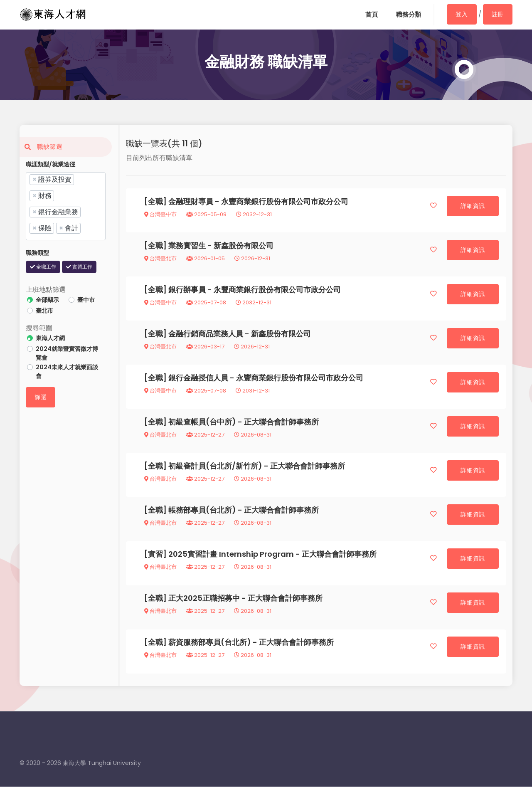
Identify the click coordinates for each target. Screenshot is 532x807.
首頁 (369, 15)
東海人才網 (50, 338)
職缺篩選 (41, 147)
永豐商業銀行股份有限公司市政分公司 (286, 202)
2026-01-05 (206, 261)
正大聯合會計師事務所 (282, 432)
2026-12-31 (253, 261)
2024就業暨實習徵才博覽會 (67, 353)
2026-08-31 (254, 445)
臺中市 (86, 300)
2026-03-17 (206, 353)
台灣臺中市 (161, 215)
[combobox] (66, 206)
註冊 (498, 14)
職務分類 (407, 15)
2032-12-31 (255, 215)
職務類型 (37, 253)
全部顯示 (47, 300)
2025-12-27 (206, 445)
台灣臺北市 (161, 261)
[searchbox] (85, 228)
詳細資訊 (472, 207)
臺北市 (44, 311)
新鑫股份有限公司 (244, 248)
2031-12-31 (254, 399)
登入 (461, 14)
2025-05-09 (207, 215)
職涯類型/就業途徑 (50, 164)
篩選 (41, 397)
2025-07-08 (207, 307)
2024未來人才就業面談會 (67, 371)
